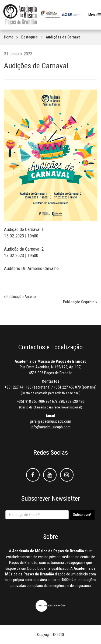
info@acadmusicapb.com (51, 427)
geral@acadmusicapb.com (50, 421)
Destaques (29, 37)
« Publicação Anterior (20, 297)
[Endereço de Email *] (37, 515)
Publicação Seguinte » (80, 302)
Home (9, 37)
